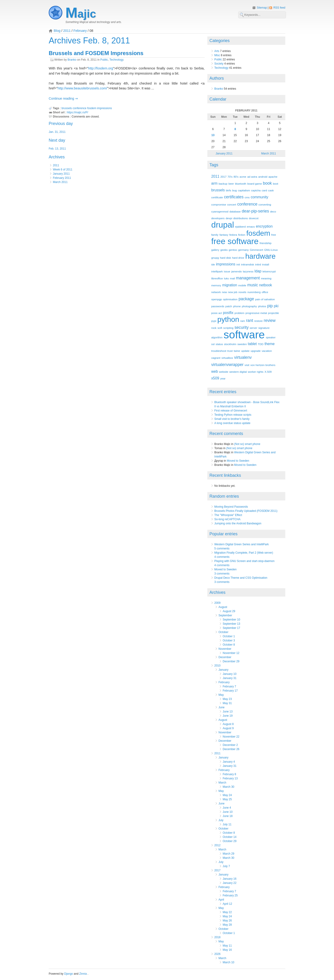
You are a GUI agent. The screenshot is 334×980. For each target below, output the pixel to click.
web (215, 371)
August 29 (229, 611)
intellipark (217, 271)
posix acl (217, 313)
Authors (217, 78)
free (274, 235)
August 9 (228, 728)
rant (250, 320)
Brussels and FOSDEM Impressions (96, 53)
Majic (81, 14)
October (223, 632)
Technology (116, 60)
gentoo (233, 250)
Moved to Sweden (238, 461)
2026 (217, 954)
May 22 (227, 912)
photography (249, 306)
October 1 (229, 636)
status (219, 344)
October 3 (229, 640)
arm (214, 183)
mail (232, 278)
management (248, 278)
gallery (215, 250)
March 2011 (60, 182)
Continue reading (62, 98)
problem (239, 313)
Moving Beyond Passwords (231, 507)
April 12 (227, 904)
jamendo (236, 271)
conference (79, 108)
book (267, 183)
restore (259, 321)
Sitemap (262, 8)
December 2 (230, 745)
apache (273, 177)
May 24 (227, 795)
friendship (265, 243)
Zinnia (83, 974)
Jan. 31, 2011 (57, 132)
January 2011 (61, 174)
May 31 (227, 703)
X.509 (268, 372)
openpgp (217, 299)
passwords (218, 306)
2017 (223, 177)
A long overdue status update (232, 423)
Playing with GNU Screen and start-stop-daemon (244, 561)
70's (230, 177)
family (215, 235)
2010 (217, 666)
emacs (251, 227)
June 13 (228, 712)
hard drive (238, 258)
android (263, 177)
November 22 (231, 737)
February (80, 31)
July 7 (226, 866)
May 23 (227, 699)
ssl (213, 344)
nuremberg (254, 292)
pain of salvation (265, 299)
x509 (215, 378)
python (228, 319)
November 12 (231, 653)
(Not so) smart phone (247, 444)
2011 (67, 31)
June (222, 707)
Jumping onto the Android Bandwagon (238, 523)
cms (247, 197)
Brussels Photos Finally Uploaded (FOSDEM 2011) (246, 511)
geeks (224, 250)
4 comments (222, 557)
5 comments (222, 549)
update (245, 351)
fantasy (224, 235)
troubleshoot (219, 351)
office (265, 292)
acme (243, 177)
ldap (258, 271)
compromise (219, 204)
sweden (242, 344)
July (221, 820)
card (264, 190)
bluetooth (241, 184)
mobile (242, 285)
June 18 (228, 816)
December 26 (231, 749)
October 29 (230, 841)
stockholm (230, 344)
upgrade (255, 351)
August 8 (228, 724)
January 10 (230, 674)
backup (223, 184)
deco (273, 211)
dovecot (254, 218)
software (244, 335)
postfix (228, 313)
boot (276, 184)
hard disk (225, 258)
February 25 (230, 895)
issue (227, 271)
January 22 (230, 883)
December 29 (231, 661)
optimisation (230, 299)
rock (214, 328)
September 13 (231, 624)
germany (244, 250)
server (253, 328)
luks (226, 278)
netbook (266, 285)
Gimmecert (256, 250)
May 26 (227, 921)
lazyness (248, 271)
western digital (238, 372)
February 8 (229, 774)
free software (235, 241)
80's (236, 177)
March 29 (228, 854)
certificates (234, 197)
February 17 (230, 691)
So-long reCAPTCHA (227, 519)
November (225, 649)
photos (262, 306)
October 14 (230, 837)
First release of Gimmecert (231, 411)
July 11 (227, 824)
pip (270, 306)
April (221, 900)
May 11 (227, 946)
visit (247, 365)
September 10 (231, 620)
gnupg (215, 258)
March (222, 783)
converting (265, 204)
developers (218, 218)
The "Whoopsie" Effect (228, 515)
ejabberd (240, 227)
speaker (271, 337)
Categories (220, 41)
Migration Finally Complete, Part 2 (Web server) (244, 553)
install (266, 264)
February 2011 (62, 178)
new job (233, 292)
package (246, 299)
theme (270, 344)
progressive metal (256, 313)
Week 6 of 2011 (63, 170)
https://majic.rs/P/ (77, 112)
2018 (217, 937)
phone (237, 306)
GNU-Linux (271, 250)
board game (255, 184)
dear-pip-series (255, 211)
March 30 (228, 787)
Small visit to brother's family (232, 419)
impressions (105, 108)
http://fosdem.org (100, 68)
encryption (264, 226)
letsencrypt (269, 271)
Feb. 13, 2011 (57, 149)
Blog (57, 31)
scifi (220, 328)
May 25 (227, 799)
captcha (256, 190)
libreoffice (217, 278)
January (223, 670)
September (225, 615)
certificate (217, 197)
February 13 (230, 778)
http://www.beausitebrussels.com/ (82, 88)
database (235, 211)
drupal (223, 225)
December (225, 657)
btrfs (229, 190)
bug (234, 190)
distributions (241, 218)
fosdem (92, 108)
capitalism (244, 190)
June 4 (227, 808)
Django (69, 974)
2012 (217, 845)
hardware (260, 256)
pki (276, 306)
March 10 (228, 962)
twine (237, 351)
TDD (261, 344)
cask (271, 190)
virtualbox (227, 358)
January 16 (230, 879)
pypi (214, 321)
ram (243, 321)
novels (242, 292)
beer (231, 184)
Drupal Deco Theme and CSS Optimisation (241, 578)
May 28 (227, 925)
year (223, 378)
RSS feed (279, 8)
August (223, 607)
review (270, 320)
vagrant (216, 358)
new (225, 292)
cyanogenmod (220, 211)
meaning (266, 278)
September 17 (231, 628)
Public (104, 60)
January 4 (229, 762)
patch (229, 306)
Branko (72, 60)
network (216, 292)
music (253, 285)
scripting (228, 328)
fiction (242, 235)
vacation (267, 351)
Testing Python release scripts (233, 415)
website (224, 372)
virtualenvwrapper (227, 365)
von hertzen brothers (263, 365)
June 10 (228, 812)
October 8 (229, 645)
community (260, 197)
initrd (258, 264)
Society (219, 64)
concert (232, 204)
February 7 (229, 686)
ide (213, 264)
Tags (214, 165)
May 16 (227, 950)
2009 (217, 603)
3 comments (222, 574)
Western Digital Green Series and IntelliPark (242, 544)
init (238, 264)
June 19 (228, 716)
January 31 (230, 678)
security (242, 327)
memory (216, 285)
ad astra (252, 177)
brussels (67, 108)
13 (213, 135)
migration (230, 285)
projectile (274, 313)
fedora (233, 235)
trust (230, 351)
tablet (252, 344)
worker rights (255, 372)
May (221, 695)
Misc (217, 55)
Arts (217, 51)
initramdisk (247, 264)
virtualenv (243, 357)
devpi (229, 218)
